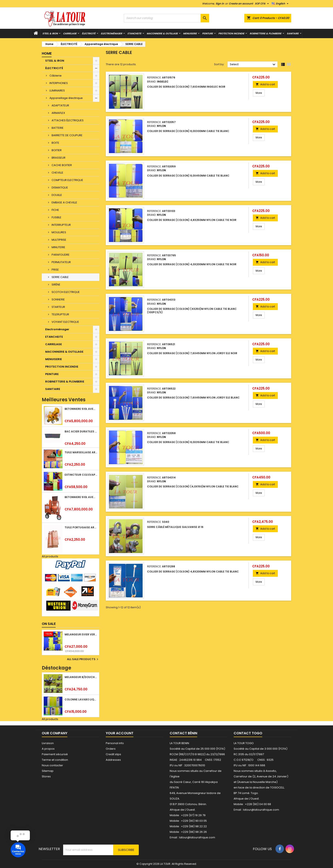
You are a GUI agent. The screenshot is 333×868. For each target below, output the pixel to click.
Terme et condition (55, 760)
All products (50, 556)
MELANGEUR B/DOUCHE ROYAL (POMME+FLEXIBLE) (81, 677)
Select (253, 65)
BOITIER (57, 150)
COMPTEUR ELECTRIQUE (67, 180)
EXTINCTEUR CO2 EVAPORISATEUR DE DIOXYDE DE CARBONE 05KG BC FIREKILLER (81, 475)
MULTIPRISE (59, 240)
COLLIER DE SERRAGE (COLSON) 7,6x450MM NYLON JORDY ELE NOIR (192, 353)
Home (47, 53)
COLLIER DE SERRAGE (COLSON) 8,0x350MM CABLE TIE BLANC (188, 442)
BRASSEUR (59, 158)
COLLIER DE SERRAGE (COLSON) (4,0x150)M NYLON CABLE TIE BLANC (193, 486)
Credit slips (113, 754)
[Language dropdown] (281, 4)
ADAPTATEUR (60, 105)
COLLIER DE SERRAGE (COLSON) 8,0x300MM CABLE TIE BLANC (188, 131)
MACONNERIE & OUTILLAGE (162, 33)
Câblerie (56, 76)
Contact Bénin (183, 733)
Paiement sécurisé (55, 754)
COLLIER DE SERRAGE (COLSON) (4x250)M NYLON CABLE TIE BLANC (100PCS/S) (192, 311)
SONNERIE (58, 299)
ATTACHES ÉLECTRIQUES (68, 120)
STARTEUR (58, 307)
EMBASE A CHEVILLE (64, 202)
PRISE (55, 270)
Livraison (48, 743)
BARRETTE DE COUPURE (67, 135)
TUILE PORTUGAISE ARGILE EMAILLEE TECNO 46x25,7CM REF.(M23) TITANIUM (81, 527)
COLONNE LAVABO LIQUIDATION (81, 699)
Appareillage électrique (66, 98)
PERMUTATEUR (61, 262)
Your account (120, 733)
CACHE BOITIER (62, 165)
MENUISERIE (190, 33)
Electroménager (111, 33)
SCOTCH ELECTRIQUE (66, 292)
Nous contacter (52, 765)
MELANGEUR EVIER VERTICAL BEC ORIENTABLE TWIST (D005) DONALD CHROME (81, 634)
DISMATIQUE (60, 188)
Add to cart (265, 84)
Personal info (115, 743)
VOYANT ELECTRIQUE (65, 322)
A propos (48, 749)
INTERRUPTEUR (61, 225)
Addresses (113, 760)
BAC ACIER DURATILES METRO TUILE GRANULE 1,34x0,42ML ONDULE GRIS (81, 431)
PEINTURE (208, 33)
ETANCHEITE (134, 33)
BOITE (55, 143)
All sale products (83, 659)
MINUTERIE (58, 247)
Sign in (220, 4)
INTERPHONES (59, 83)
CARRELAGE (70, 33)
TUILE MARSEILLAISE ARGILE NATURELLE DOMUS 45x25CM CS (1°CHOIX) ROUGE (81, 452)
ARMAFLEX (58, 113)
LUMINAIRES (57, 91)
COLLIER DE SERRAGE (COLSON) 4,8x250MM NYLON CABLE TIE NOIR (192, 220)
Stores (46, 776)
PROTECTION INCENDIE (231, 33)
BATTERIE (58, 128)
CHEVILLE (57, 173)
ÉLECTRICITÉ (89, 33)
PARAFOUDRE (61, 255)
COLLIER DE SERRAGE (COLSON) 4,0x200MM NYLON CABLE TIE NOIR (192, 264)
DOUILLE (57, 195)
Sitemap (48, 771)
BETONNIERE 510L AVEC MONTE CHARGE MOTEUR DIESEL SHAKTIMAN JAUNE (81, 409)
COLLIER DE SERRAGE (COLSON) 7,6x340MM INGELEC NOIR (186, 87)
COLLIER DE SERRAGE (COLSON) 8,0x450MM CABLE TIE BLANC (188, 176)
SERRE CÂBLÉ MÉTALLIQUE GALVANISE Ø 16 (175, 527)
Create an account (241, 4)
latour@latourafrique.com (261, 810)
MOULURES (59, 232)
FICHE (55, 210)
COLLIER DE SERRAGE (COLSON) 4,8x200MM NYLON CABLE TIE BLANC (193, 572)
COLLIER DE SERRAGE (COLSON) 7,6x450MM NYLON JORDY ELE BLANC (193, 398)
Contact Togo (248, 733)
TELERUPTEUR (60, 314)
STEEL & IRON (50, 33)
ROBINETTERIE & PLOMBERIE (266, 33)
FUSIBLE (56, 217)
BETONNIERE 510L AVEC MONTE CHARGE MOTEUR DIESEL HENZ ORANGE (81, 497)
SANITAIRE (293, 33)
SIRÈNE (56, 285)
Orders (111, 749)
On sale (49, 624)
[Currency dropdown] (262, 4)
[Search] (166, 18)
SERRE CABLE (60, 277)
